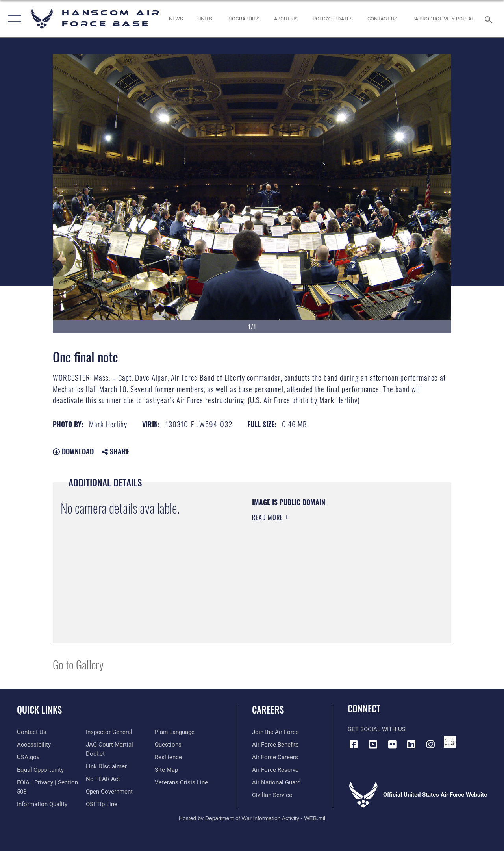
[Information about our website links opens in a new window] (106, 766)
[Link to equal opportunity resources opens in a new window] (40, 770)
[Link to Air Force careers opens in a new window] (275, 757)
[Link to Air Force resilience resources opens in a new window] (168, 757)
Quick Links (39, 710)
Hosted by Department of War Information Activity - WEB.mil (252, 818)
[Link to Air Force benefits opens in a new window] (275, 745)
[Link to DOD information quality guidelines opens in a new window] (42, 804)
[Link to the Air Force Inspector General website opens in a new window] (109, 732)
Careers (268, 710)
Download (73, 451)
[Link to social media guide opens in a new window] (450, 742)
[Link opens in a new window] (333, 19)
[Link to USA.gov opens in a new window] (28, 757)
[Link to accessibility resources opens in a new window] (34, 745)
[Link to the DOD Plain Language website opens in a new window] (175, 732)
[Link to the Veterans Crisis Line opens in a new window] (181, 782)
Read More (269, 517)
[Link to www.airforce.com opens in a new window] (275, 732)
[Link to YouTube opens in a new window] (373, 744)
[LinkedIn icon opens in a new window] (411, 744)
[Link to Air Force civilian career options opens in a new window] (272, 795)
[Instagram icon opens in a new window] (431, 744)
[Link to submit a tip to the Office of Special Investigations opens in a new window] (102, 804)
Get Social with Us (377, 729)
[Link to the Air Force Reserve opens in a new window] (275, 770)
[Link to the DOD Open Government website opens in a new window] (109, 792)
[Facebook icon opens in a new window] (354, 744)
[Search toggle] (490, 19)
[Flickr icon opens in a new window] (392, 744)
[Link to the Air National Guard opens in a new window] (276, 782)
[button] (13, 19)
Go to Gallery (78, 664)
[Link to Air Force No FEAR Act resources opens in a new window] (103, 779)
